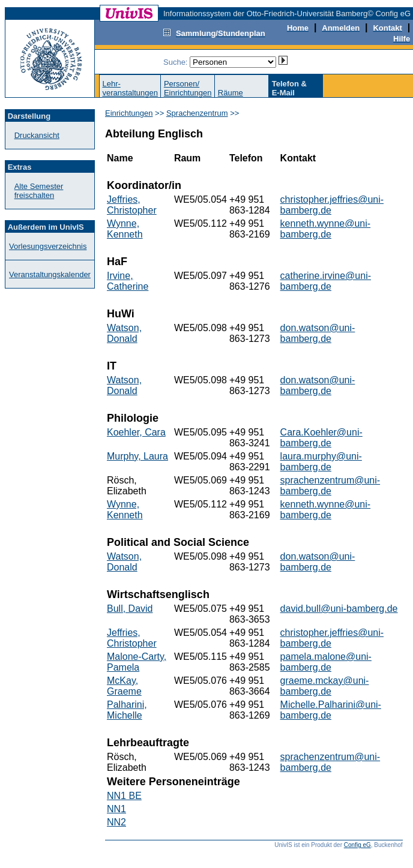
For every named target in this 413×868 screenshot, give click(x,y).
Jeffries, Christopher (132, 205)
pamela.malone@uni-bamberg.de (326, 662)
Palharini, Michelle (127, 710)
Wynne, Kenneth (125, 229)
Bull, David (130, 609)
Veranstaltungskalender (50, 274)
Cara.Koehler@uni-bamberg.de (321, 438)
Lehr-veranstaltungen (130, 88)
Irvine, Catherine (128, 281)
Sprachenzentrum (197, 113)
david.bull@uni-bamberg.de (339, 609)
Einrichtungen (129, 113)
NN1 (116, 809)
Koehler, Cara (136, 432)
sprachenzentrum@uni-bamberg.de (330, 486)
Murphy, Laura (137, 456)
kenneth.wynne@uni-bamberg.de (326, 229)
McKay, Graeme (124, 686)
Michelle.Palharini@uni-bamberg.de (331, 710)
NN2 (116, 822)
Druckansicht (37, 135)
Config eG (357, 845)
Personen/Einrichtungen (188, 88)
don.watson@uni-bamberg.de (318, 333)
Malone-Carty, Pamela (137, 662)
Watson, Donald (124, 333)
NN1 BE (124, 796)
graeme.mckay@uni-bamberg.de (325, 686)
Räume (231, 93)
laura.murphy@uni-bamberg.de (321, 462)
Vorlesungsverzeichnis (48, 246)
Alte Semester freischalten (39, 191)
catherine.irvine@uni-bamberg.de (326, 281)
